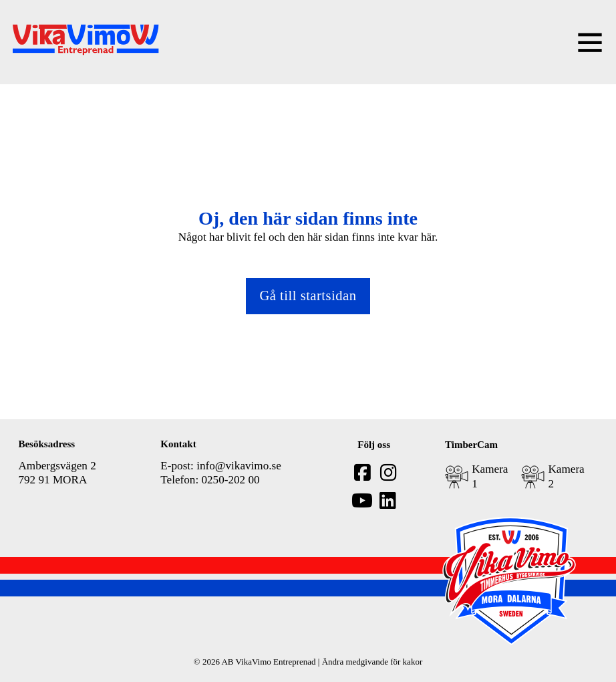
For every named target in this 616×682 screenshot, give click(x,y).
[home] (86, 42)
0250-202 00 (230, 480)
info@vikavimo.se (239, 466)
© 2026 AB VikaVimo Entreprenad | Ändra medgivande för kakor (308, 662)
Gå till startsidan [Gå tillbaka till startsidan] (308, 296)
